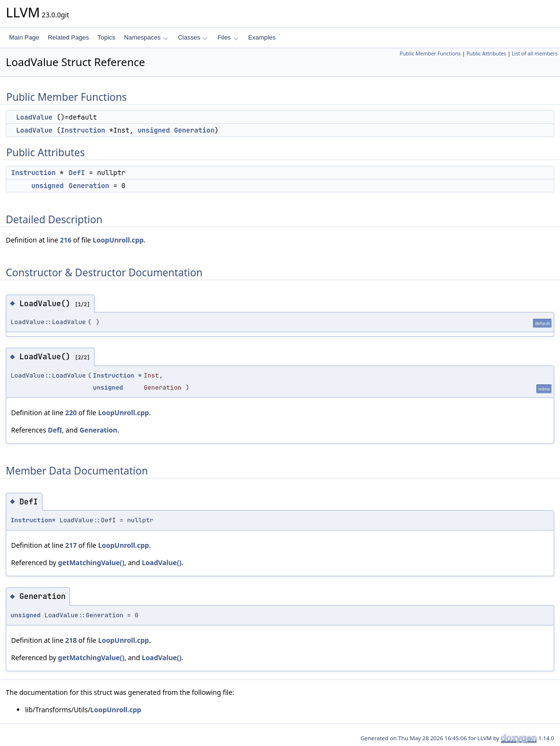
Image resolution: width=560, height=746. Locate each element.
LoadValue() (161, 563)
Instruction (83, 130)
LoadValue (34, 117)
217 (71, 545)
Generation (194, 130)
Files (228, 37)
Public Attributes (487, 54)
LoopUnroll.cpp (118, 240)
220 (71, 413)
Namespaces (146, 37)
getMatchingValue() (91, 563)
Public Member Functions (430, 54)
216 (66, 240)
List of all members (535, 54)
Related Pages (68, 37)
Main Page (24, 37)
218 (71, 640)
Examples (262, 37)
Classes (193, 37)
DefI (77, 173)
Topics (106, 37)
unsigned (153, 130)
